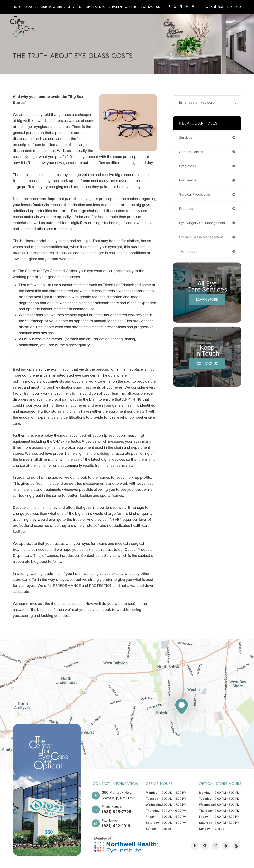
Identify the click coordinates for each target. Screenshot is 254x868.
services (186, 137)
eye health (188, 180)
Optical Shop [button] (98, 7)
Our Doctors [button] (53, 7)
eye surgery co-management (204, 223)
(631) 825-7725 (116, 811)
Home (17, 7)
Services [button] (75, 7)
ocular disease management (203, 237)
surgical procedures (196, 194)
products (186, 209)
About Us (31, 7)
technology (189, 251)
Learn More (207, 300)
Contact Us (150, 7)
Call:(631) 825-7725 (226, 7)
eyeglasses (188, 166)
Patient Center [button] (125, 7)
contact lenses (192, 152)
